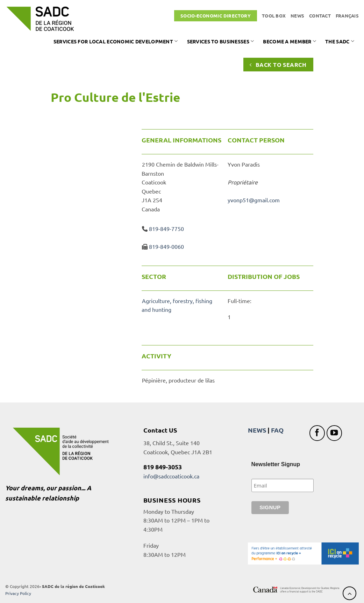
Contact (320, 16)
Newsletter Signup (276, 464)
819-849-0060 (166, 246)
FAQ (277, 430)
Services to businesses (221, 41)
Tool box (274, 16)
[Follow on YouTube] (334, 433)
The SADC (340, 41)
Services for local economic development (116, 41)
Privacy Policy (18, 593)
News (297, 16)
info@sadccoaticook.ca (171, 476)
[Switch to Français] (347, 16)
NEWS (257, 430)
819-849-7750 (166, 229)
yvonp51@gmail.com (254, 200)
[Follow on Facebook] (317, 433)
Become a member (290, 41)
